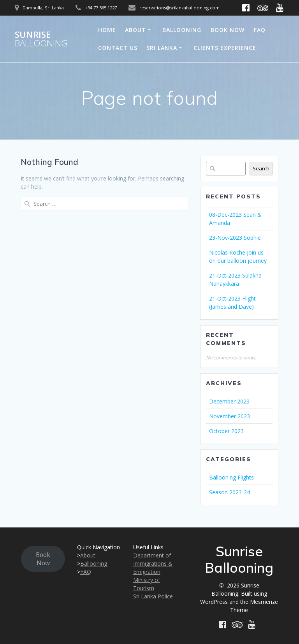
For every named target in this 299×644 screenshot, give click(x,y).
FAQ (260, 30)
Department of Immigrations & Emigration (153, 563)
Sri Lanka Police (153, 596)
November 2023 (230, 416)
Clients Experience (225, 48)
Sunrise (41, 39)
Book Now (228, 30)
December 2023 (229, 401)
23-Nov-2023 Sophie (235, 238)
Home (107, 30)
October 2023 (226, 431)
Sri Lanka (162, 48)
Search (261, 168)
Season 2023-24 (230, 492)
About (135, 30)
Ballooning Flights (231, 477)
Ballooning (182, 30)
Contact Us (118, 48)
